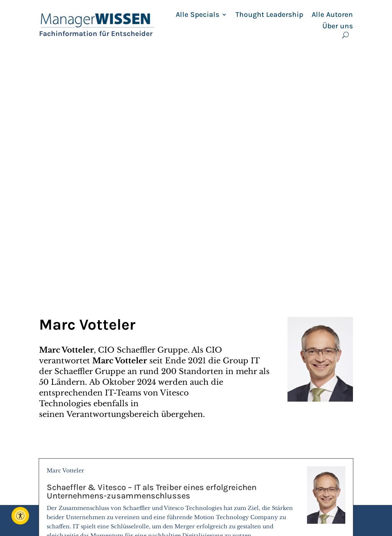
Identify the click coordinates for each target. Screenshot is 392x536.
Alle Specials (198, 15)
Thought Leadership (269, 15)
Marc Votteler (196, 267)
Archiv (286, 489)
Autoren (211, 498)
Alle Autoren (332, 15)
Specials (210, 507)
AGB (283, 507)
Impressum (294, 498)
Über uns (338, 26)
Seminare (213, 516)
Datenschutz (296, 516)
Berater (209, 489)
